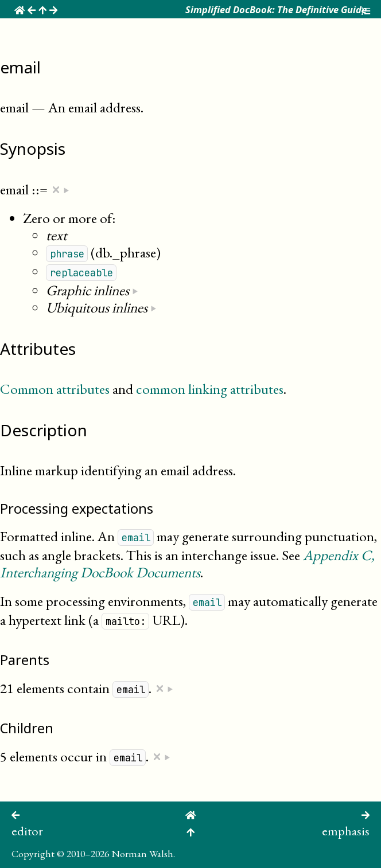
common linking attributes (210, 389)
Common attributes (55, 389)
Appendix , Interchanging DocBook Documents (187, 564)
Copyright (33, 853)
